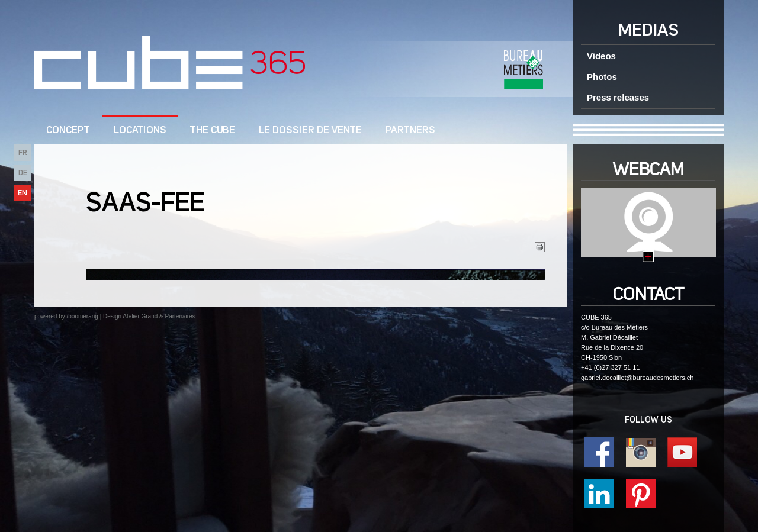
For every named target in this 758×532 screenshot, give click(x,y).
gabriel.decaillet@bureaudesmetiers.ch (637, 378)
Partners (410, 130)
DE (23, 173)
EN (23, 193)
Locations (140, 130)
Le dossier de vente (310, 130)
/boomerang (82, 316)
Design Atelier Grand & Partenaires (149, 316)
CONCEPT (68, 130)
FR (23, 153)
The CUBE (213, 130)
